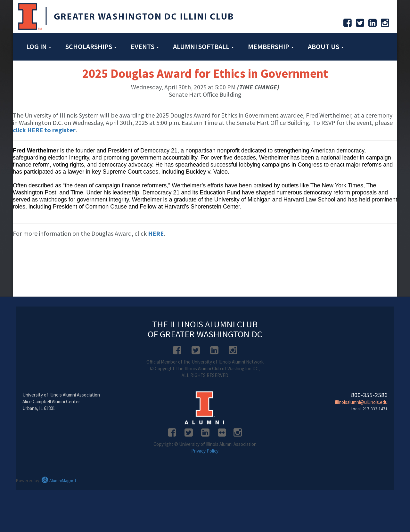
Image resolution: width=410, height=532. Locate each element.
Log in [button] (39, 46)
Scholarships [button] (91, 46)
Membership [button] (271, 46)
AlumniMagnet (59, 480)
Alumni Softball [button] (203, 46)
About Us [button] (326, 46)
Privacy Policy (205, 451)
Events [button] (145, 46)
